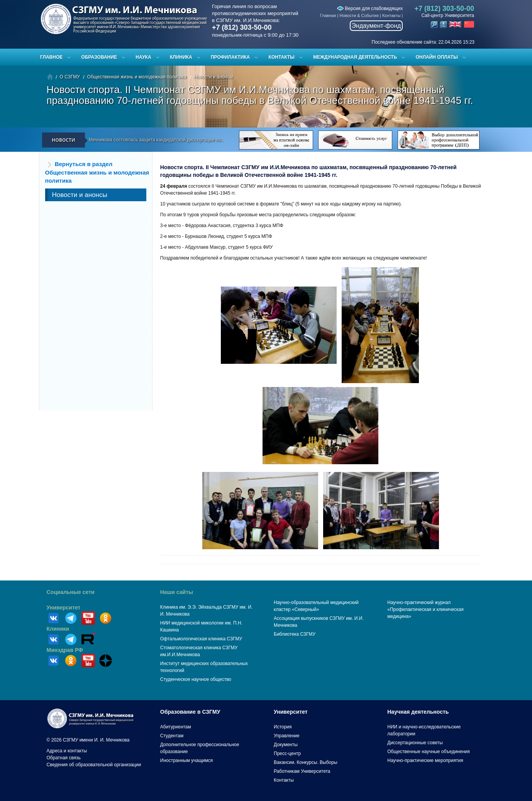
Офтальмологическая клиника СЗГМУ (201, 639)
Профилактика (230, 57)
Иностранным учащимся (186, 760)
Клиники (58, 629)
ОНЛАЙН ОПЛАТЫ (437, 57)
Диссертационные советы (415, 743)
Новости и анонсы (213, 77)
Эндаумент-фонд (376, 26)
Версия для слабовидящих (370, 8)
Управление (287, 736)
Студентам (172, 736)
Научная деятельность (418, 712)
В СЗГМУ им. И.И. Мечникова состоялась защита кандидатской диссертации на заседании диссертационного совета (185, 140)
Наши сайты (177, 592)
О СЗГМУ (70, 77)
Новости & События (359, 15)
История (283, 727)
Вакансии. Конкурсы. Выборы (306, 762)
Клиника (181, 57)
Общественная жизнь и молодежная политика (137, 77)
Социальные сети (71, 592)
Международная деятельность (355, 57)
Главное (51, 57)
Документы (286, 745)
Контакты (391, 15)
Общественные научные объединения (429, 752)
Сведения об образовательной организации (94, 765)
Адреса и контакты (67, 751)
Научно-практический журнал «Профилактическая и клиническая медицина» (425, 609)
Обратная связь (64, 758)
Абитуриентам (176, 727)
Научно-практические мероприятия (425, 760)
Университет (64, 608)
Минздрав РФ (65, 650)
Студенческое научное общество (196, 679)
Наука (143, 57)
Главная (328, 15)
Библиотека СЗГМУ (295, 634)
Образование (99, 57)
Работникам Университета (302, 771)
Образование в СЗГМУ (190, 712)
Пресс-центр (287, 753)
